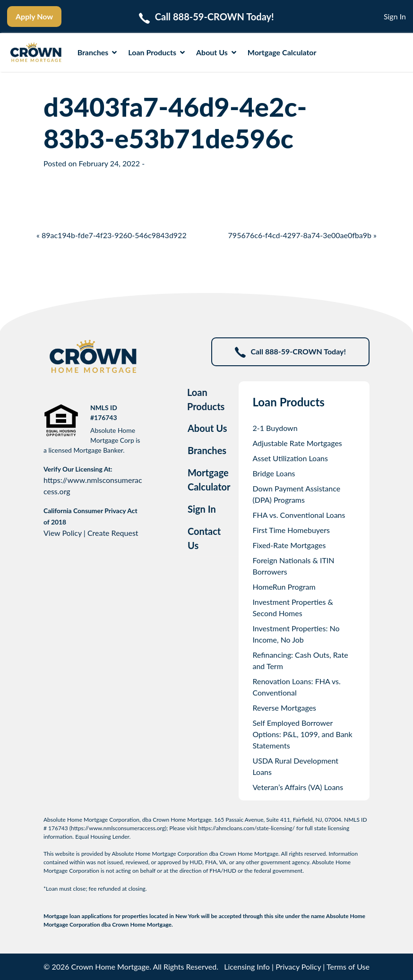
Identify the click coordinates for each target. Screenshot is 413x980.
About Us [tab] (207, 428)
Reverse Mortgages (284, 708)
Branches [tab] (207, 450)
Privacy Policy (298, 967)
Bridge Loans (274, 473)
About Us (216, 52)
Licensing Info (247, 967)
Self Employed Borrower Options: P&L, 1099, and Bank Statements (302, 734)
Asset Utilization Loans (290, 458)
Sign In (395, 16)
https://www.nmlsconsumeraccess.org (118, 828)
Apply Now (34, 16)
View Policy (63, 533)
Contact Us (204, 538)
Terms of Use (348, 967)
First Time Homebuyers (291, 530)
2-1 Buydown (275, 428)
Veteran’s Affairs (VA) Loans (298, 787)
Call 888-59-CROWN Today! (290, 352)
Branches (97, 52)
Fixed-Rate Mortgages (289, 545)
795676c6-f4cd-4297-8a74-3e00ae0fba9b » (302, 235)
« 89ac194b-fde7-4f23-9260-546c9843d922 (112, 235)
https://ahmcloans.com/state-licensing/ (247, 828)
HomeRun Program (284, 587)
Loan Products (156, 52)
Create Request (113, 533)
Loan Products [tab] (206, 399)
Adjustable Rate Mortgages (297, 443)
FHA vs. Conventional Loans (299, 515)
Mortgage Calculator (282, 52)
